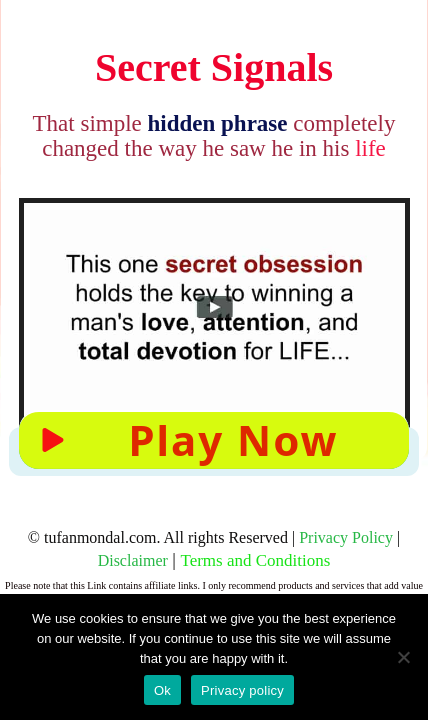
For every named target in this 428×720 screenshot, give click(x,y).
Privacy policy (242, 690)
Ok (162, 690)
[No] (403, 657)
